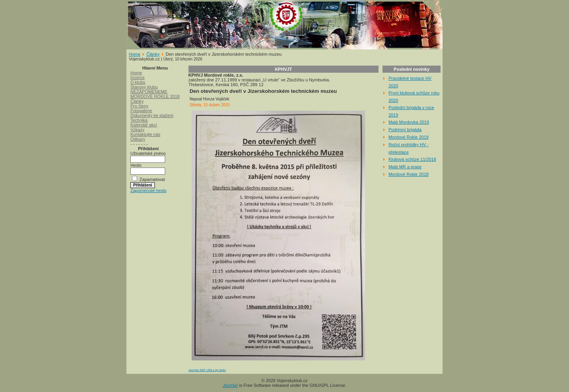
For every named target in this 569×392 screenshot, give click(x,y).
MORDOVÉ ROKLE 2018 (155, 96)
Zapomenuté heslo (148, 190)
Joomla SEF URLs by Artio (207, 370)
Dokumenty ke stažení (152, 115)
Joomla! (231, 385)
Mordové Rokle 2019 (409, 137)
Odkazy (138, 139)
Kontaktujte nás (145, 134)
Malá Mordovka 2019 (409, 122)
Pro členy (139, 106)
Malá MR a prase (405, 167)
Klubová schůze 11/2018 (412, 159)
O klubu (138, 82)
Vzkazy (137, 130)
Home (135, 54)
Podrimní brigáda (405, 130)
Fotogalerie (141, 111)
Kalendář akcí (144, 125)
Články (153, 54)
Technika (139, 120)
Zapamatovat (152, 179)
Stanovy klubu (144, 87)
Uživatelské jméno (148, 153)
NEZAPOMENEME (149, 92)
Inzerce (138, 77)
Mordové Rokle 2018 (409, 174)
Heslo (136, 165)
